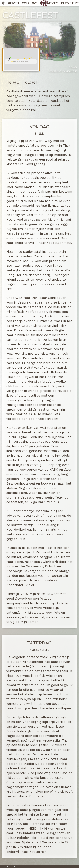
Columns (29, 3)
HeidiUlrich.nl (8, 866)
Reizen (13, 3)
